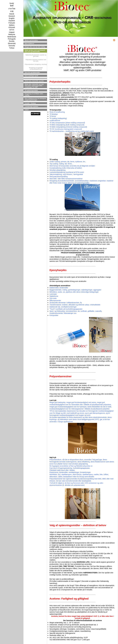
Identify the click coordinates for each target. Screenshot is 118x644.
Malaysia (12, 34)
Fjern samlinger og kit (31, 76)
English (12, 18)
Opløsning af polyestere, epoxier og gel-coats (36, 56)
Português (12, 39)
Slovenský (12, 43)
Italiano (12, 25)
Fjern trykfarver (29, 44)
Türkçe (12, 48)
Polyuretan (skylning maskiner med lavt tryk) (36, 60)
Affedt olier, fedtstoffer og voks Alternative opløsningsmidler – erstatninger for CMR (34, 86)
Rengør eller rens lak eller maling (35, 47)
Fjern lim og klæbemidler (32, 72)
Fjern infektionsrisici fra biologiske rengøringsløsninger (35, 99)
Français (12, 23)
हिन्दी (12, 6)
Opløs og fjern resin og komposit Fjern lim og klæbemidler (35, 51)
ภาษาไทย (12, 9)
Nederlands (12, 37)
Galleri (27, 110)
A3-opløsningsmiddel (31, 90)
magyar (12, 32)
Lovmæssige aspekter (31, 106)
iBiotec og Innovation (31, 40)
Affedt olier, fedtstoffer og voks (34, 81)
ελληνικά (12, 27)
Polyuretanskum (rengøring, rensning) (36, 64)
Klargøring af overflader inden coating (34, 94)
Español (12, 21)
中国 (12, 11)
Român (12, 41)
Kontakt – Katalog (30, 103)
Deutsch (12, 16)
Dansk (12, 14)
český (12, 3)
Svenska (12, 46)
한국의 (12, 30)
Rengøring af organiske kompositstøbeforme (36, 68)
